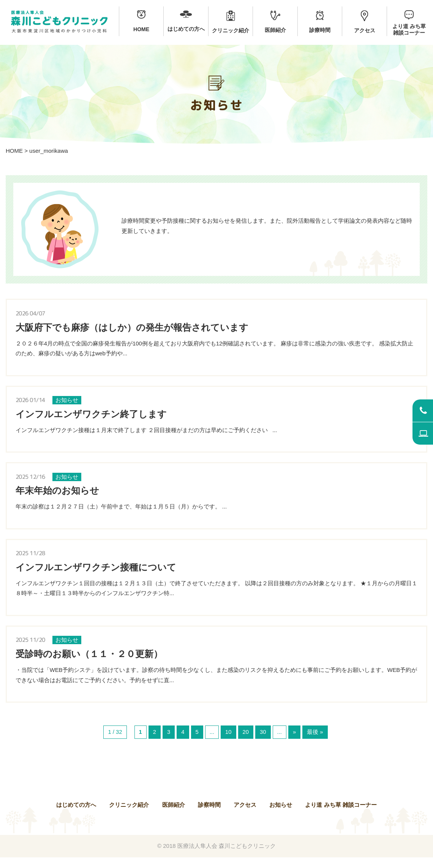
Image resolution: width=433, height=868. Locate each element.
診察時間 (209, 815)
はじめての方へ (76, 815)
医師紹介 (174, 815)
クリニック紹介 (129, 815)
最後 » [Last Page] (315, 743)
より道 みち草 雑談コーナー (341, 815)
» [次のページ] (295, 743)
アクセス (245, 815)
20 (246, 743)
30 (263, 743)
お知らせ (281, 815)
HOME (14, 151)
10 (228, 743)
